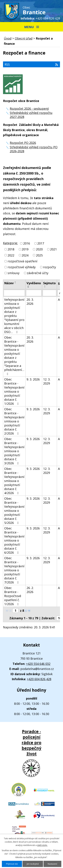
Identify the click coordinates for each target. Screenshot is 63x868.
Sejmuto (49, 283)
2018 (11, 249)
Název (9, 283)
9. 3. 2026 (33, 379)
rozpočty (49, 267)
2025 (39, 255)
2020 (39, 249)
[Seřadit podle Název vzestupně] (15, 282)
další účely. (42, 845)
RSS (32, 64)
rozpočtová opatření (22, 261)
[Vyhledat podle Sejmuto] (49, 293)
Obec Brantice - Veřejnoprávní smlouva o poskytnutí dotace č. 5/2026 (14, 511)
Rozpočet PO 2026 (23, 143)
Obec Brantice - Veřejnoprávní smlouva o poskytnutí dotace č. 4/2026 (14, 481)
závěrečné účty (38, 273)
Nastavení (52, 864)
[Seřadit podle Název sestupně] (15, 283)
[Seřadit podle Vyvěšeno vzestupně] (28, 286)
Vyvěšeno (34, 283)
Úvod (8, 38)
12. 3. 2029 (47, 381)
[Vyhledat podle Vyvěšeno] (34, 293)
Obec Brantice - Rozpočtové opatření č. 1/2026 (13, 596)
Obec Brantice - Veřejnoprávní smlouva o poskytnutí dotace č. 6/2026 (14, 540)
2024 (25, 255)
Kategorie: (10, 243)
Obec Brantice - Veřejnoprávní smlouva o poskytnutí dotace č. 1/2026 (14, 391)
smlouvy (14, 273)
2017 (41, 243)
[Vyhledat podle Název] (14, 293)
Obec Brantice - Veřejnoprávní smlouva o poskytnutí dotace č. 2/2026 (14, 421)
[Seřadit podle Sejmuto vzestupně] (45, 286)
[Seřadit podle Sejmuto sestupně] (45, 287)
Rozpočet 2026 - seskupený (29, 109)
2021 (53, 249)
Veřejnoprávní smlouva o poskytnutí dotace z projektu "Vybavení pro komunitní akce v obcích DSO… (14, 316)
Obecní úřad (24, 38)
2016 (27, 243)
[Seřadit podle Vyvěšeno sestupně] (28, 287)
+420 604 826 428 (48, 18)
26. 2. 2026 (30, 590)
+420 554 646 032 (38, 664)
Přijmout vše (12, 864)
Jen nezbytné (33, 864)
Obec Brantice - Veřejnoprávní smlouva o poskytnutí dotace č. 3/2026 (14, 451)
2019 (25, 249)
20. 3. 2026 (30, 302)
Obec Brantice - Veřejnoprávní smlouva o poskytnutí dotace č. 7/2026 (14, 570)
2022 (11, 255)
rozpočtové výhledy (22, 267)
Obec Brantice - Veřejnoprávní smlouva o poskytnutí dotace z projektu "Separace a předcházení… (14, 355)
